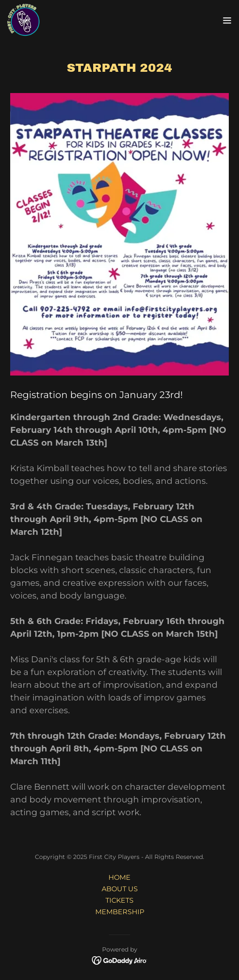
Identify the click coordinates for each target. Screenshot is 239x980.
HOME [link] (119, 877)
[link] (24, 20)
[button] (227, 20)
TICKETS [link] (119, 900)
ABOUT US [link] (120, 889)
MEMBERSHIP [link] (120, 912)
